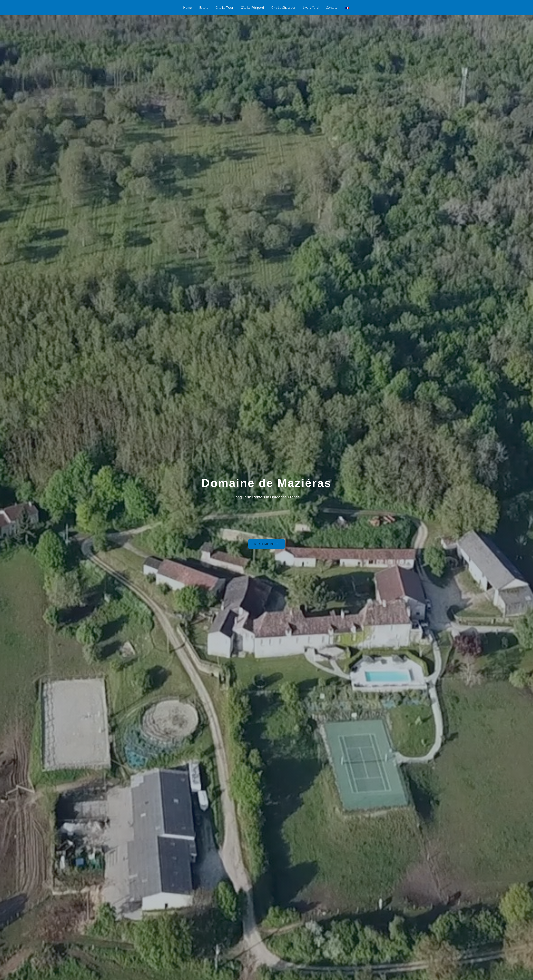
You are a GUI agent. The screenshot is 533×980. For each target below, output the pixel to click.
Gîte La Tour (227, 6)
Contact (328, 6)
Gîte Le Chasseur (283, 6)
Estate (207, 6)
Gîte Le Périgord (253, 6)
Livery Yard (309, 6)
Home (192, 6)
